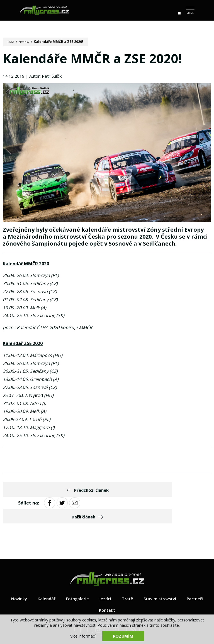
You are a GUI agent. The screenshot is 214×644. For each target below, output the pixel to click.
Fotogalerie (90, 575)
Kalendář (57, 575)
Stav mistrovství (177, 575)
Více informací (83, 636)
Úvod (12, 42)
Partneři (93, 586)
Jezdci (119, 575)
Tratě (142, 575)
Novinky (27, 42)
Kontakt (121, 586)
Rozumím (123, 636)
